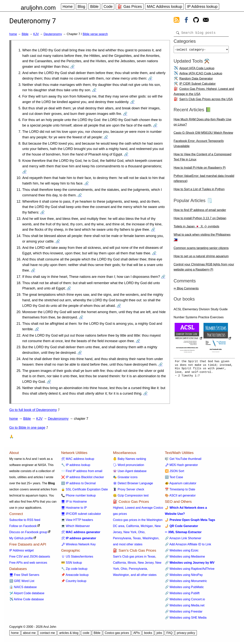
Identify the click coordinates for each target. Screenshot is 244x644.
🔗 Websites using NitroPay (184, 575)
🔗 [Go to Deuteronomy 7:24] (161, 364)
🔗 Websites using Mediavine (185, 557)
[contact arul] (206, 21)
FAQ (169, 633)
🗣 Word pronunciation (128, 465)
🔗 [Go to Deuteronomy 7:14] (58, 241)
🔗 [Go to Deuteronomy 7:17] (163, 277)
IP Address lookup (202, 6)
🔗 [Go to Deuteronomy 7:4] (132, 102)
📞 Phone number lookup (78, 495)
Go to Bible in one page (27, 428)
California (133, 526)
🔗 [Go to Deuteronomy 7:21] (37, 329)
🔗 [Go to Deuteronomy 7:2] (150, 78)
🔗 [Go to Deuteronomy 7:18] (69, 288)
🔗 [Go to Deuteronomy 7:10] (87, 183)
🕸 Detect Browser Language (133, 483)
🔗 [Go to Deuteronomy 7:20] (81, 317)
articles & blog (69, 633)
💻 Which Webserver (75, 526)
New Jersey (146, 563)
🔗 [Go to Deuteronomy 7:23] (80, 353)
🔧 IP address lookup (76, 465)
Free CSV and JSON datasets (30, 557)
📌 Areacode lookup (75, 575)
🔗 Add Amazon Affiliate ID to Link (188, 544)
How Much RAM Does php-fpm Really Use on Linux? (203, 123)
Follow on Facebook (23, 526)
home (13, 34)
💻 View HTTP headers (77, 520)
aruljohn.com (38, 8)
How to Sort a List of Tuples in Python (199, 191)
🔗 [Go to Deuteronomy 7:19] (119, 306)
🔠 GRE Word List (22, 581)
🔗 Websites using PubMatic (184, 587)
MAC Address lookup (164, 6)
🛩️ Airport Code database (27, 593)
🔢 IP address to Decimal (78, 483)
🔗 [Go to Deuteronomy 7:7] (106, 137)
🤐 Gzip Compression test (131, 495)
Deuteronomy (53, 34)
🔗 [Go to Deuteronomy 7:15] (154, 253)
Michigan (147, 526)
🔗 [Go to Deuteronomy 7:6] (155, 125)
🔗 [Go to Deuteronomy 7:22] (138, 341)
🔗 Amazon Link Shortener (183, 538)
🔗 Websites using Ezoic (182, 550)
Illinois (132, 563)
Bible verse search (95, 34)
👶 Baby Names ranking (129, 459)
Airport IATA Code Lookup (197, 70)
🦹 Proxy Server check (128, 489)
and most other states (128, 544)
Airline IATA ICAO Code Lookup (201, 75)
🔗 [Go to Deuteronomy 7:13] (153, 230)
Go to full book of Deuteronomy (33, 410)
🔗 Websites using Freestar (184, 611)
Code (108, 6)
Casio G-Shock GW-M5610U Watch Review (203, 134)
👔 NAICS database (23, 587)
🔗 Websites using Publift (182, 593)
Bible (94, 6)
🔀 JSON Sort (175, 471)
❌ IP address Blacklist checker (83, 477)
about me (29, 633)
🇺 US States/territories (77, 557)
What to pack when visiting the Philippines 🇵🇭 (202, 239)
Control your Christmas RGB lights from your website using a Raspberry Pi (204, 268)
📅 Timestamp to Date (180, 489)
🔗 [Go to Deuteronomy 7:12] (42, 212)
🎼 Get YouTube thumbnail (183, 459)
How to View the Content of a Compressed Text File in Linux (203, 158)
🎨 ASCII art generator (180, 495)
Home (68, 6)
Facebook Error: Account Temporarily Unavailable (199, 145)
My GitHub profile (21, 538)
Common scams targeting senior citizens (201, 249)
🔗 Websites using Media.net (185, 605)
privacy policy (186, 633)
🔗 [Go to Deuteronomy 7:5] (125, 114)
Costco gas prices (117, 633)
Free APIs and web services (28, 563)
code (86, 633)
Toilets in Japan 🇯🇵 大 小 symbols (197, 228)
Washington (151, 538)
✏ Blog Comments (186, 290)
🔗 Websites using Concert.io (185, 599)
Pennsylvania (122, 538)
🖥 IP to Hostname (74, 502)
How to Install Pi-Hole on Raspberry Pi (200, 169)
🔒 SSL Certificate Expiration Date (84, 489)
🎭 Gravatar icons (125, 477)
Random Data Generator (196, 80)
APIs (137, 633)
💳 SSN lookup (72, 563)
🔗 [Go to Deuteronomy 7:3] (94, 90)
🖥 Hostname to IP (74, 508)
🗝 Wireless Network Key (78, 544)
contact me (47, 633)
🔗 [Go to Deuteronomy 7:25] (49, 382)
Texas (137, 538)
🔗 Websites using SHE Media (186, 618)
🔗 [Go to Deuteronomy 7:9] (24, 172)
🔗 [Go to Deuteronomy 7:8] (126, 154)
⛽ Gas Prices (130, 6)
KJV (36, 34)
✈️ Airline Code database (27, 599)
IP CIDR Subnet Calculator (198, 85)
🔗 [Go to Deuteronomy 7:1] (72, 67)
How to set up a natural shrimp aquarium (201, 258)
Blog (81, 6)
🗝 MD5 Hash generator (181, 465)
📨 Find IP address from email (82, 471)
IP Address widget (22, 550)
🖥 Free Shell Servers (24, 575)
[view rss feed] (177, 21)
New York (130, 532)
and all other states (144, 575)
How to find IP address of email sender (200, 212)
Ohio (141, 532)
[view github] (196, 21)
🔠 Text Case (174, 477)
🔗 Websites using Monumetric (186, 581)
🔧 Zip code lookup (74, 569)
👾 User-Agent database (130, 471)
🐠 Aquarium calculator (181, 483)
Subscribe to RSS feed (25, 520)
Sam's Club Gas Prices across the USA (206, 101)
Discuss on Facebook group (28, 532)
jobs (159, 633)
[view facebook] (186, 21)
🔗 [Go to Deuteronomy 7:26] (145, 393)
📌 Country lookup (74, 581)
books (148, 633)
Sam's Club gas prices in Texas (134, 557)
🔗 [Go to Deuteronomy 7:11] (80, 195)
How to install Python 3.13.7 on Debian (200, 220)
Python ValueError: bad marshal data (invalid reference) (204, 180)
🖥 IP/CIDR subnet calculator (81, 514)
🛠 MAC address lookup (78, 459)
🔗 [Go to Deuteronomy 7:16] (33, 270)
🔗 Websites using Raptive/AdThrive (190, 569)
